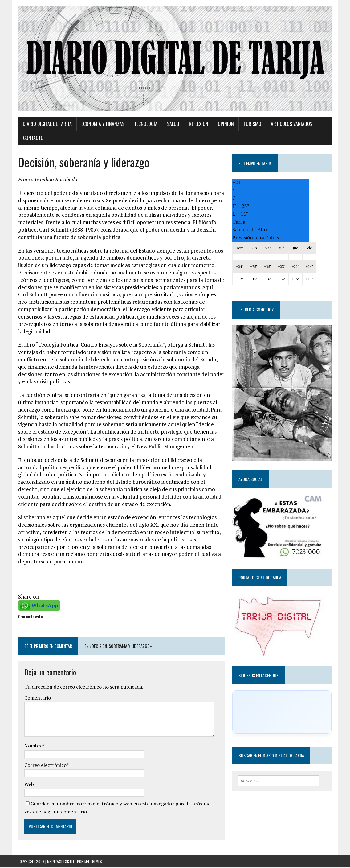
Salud (173, 124)
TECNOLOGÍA (145, 124)
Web (28, 785)
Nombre (33, 746)
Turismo (252, 124)
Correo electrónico (45, 766)
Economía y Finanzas (102, 124)
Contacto (33, 138)
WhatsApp (44, 606)
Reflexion (198, 124)
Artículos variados (291, 124)
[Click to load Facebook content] (283, 713)
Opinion (225, 124)
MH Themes (93, 862)
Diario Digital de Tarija (47, 124)
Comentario (37, 698)
